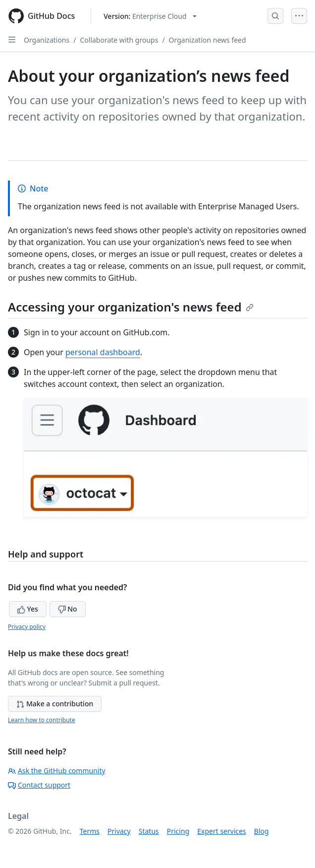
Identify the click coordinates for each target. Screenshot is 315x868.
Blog (262, 831)
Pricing (178, 831)
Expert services (222, 831)
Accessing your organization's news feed (131, 307)
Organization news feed (208, 40)
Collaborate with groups (119, 40)
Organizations (47, 40)
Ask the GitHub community (57, 771)
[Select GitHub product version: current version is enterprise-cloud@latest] (150, 16)
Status (149, 831)
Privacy (119, 831)
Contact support (39, 785)
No (68, 609)
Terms (90, 831)
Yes (28, 609)
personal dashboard (103, 352)
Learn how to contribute (42, 720)
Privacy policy (27, 627)
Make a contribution (55, 704)
